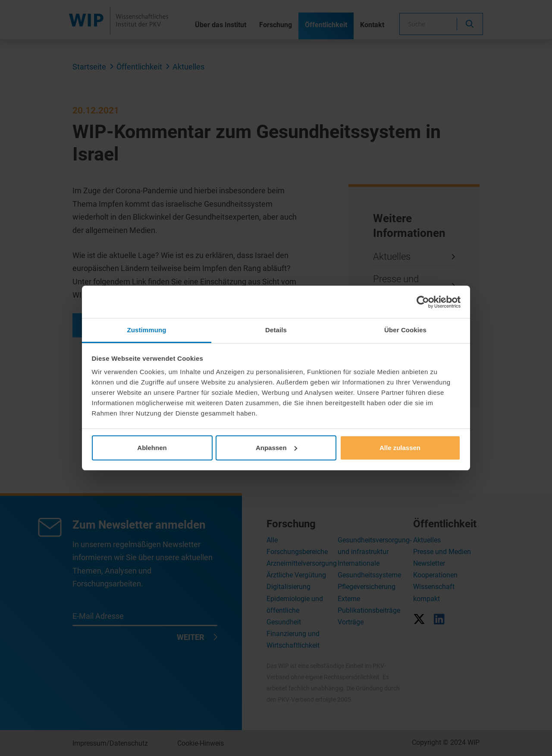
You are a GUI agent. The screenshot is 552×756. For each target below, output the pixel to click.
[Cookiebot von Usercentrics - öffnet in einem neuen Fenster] (423, 302)
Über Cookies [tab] (405, 330)
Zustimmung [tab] (147, 330)
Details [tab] (276, 330)
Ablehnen (152, 448)
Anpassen (276, 448)
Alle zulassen (400, 448)
